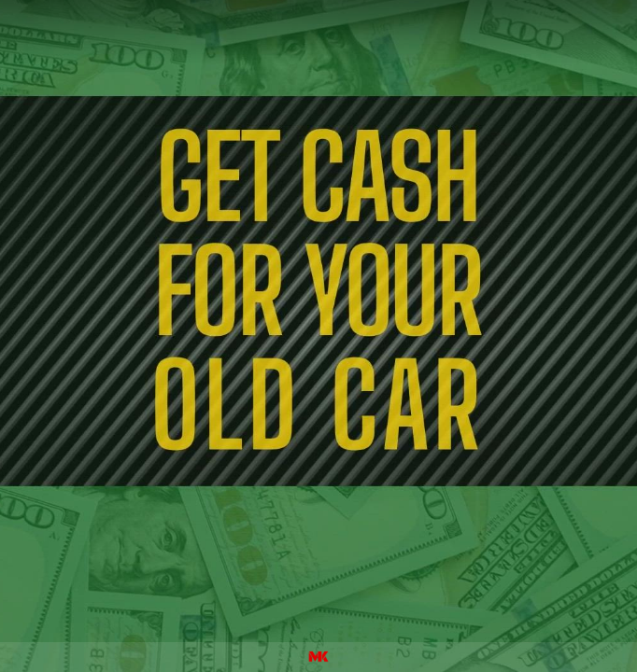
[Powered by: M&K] (318, 657)
